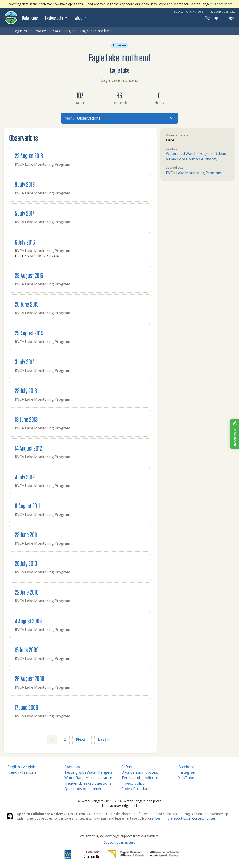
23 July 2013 (26, 390)
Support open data (223, 12)
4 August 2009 (28, 621)
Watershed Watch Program (56, 31)
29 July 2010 (26, 563)
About (82, 18)
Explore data (56, 18)
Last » (104, 739)
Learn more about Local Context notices (185, 818)
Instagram (187, 772)
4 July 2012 (25, 477)
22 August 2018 (29, 156)
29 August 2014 (29, 333)
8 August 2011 (27, 506)
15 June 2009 (27, 650)
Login (230, 18)
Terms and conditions (140, 778)
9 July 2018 (25, 184)
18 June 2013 (26, 419)
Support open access (119, 842)
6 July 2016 (25, 242)
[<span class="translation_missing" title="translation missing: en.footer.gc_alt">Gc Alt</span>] (92, 855)
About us (72, 767)
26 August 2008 (30, 678)
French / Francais (22, 772)
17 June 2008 (27, 707)
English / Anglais (22, 767)
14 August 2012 (28, 448)
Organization (23, 31)
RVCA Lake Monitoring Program (194, 173)
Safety (127, 767)
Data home (30, 18)
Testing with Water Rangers (88, 772)
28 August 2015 (29, 275)
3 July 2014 (25, 362)
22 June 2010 (27, 592)
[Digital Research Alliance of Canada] (143, 855)
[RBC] (68, 855)
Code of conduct (135, 789)
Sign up (212, 18)
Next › (82, 739)
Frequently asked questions (88, 783)
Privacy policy (133, 783)
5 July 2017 (24, 213)
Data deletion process (140, 772)
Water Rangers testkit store (88, 778)
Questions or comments (85, 789)
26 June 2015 (27, 304)
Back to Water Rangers (189, 12)
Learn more (224, 4)
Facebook (187, 767)
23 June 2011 (26, 534)
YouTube (186, 778)
